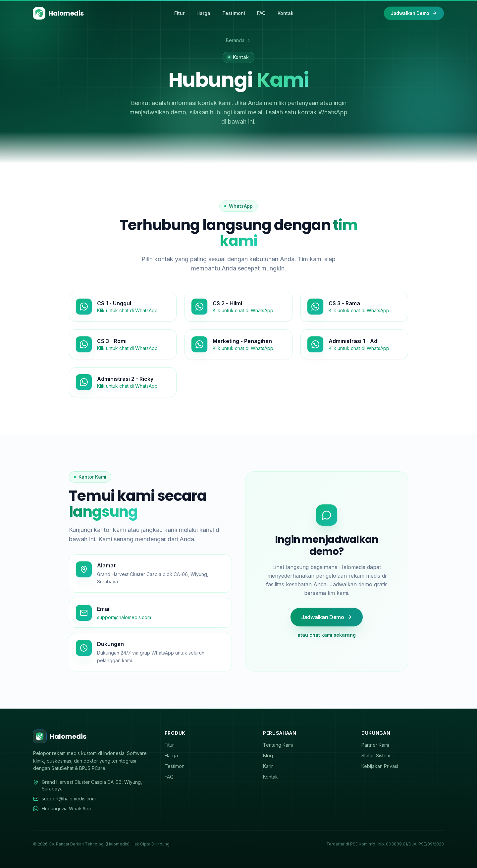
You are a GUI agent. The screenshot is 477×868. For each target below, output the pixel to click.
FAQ (261, 13)
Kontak (286, 13)
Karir (270, 766)
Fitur (179, 13)
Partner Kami (377, 745)
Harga (203, 13)
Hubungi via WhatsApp (62, 809)
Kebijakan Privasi (382, 766)
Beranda (235, 40)
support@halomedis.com (64, 799)
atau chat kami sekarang (325, 635)
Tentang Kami (280, 745)
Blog (270, 755)
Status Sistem (378, 755)
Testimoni (234, 13)
